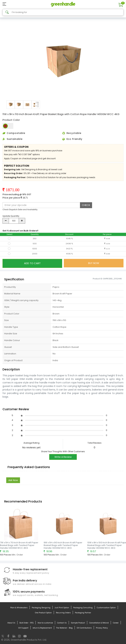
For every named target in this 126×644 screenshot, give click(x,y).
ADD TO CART (32, 263)
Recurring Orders (63, 613)
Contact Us (62, 623)
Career (116, 623)
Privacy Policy (102, 628)
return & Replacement (42, 628)
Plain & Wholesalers (19, 608)
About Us (11, 623)
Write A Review (63, 457)
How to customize (45, 623)
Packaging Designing (41, 608)
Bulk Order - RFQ (26, 623)
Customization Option (106, 608)
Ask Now (13, 480)
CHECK (86, 205)
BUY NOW (94, 263)
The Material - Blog (64, 628)
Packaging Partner (83, 613)
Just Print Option (62, 608)
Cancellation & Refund (99, 623)
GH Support (23, 628)
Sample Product (78, 623)
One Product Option (43, 613)
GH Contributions (84, 628)
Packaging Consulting (83, 608)
